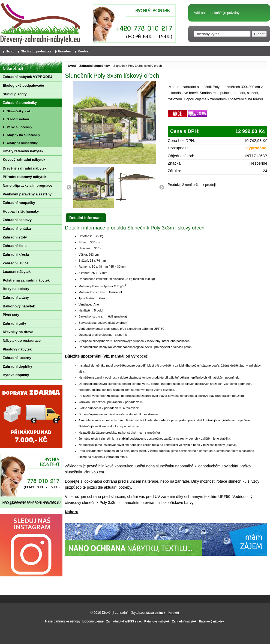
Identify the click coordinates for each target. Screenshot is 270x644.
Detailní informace (86, 218)
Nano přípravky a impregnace (27, 185)
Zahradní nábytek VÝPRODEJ (27, 77)
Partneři (173, 613)
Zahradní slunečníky (94, 66)
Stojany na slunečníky (23, 135)
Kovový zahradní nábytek (24, 160)
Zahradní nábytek (184, 621)
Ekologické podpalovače (23, 85)
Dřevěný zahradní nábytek (25, 168)
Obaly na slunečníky (22, 143)
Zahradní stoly (15, 237)
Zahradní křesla (16, 254)
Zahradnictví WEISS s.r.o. (124, 621)
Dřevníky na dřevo (18, 332)
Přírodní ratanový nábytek (25, 177)
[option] (94, 188)
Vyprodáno (256, 148)
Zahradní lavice (16, 263)
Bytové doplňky (16, 375)
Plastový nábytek (17, 349)
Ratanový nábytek (157, 621)
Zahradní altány (16, 297)
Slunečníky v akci (20, 111)
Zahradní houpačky (19, 203)
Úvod (72, 66)
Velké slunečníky (19, 127)
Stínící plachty (15, 94)
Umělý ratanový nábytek (23, 151)
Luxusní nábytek (17, 272)
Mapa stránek (156, 613)
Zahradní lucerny (17, 358)
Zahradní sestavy (17, 220)
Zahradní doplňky (17, 366)
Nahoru (72, 512)
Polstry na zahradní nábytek (26, 280)
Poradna (64, 51)
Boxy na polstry (16, 289)
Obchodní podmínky (36, 51)
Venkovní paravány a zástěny (27, 194)
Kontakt (84, 51)
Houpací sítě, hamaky (21, 211)
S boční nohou (18, 119)
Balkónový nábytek (19, 306)
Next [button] (162, 188)
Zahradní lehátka (17, 229)
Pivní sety (11, 315)
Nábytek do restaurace (22, 341)
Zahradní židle (15, 246)
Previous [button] (69, 188)
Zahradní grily (14, 323)
